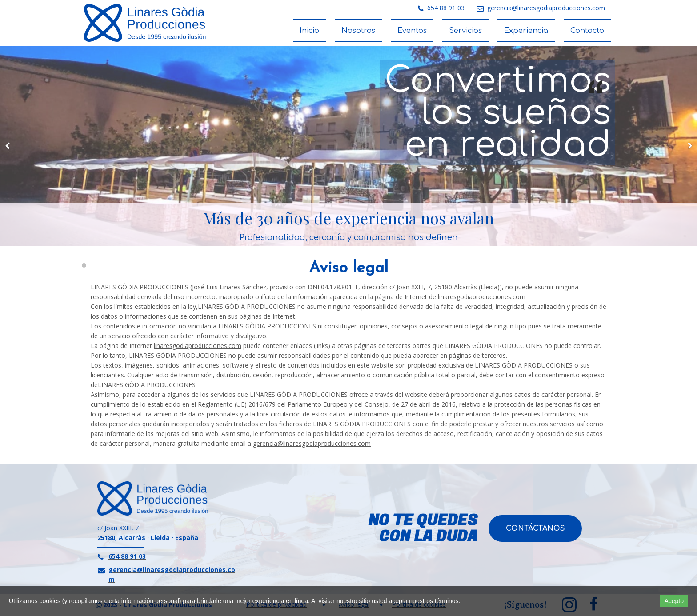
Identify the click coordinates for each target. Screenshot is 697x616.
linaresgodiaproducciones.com (482, 297)
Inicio (309, 31)
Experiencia (526, 31)
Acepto (674, 601)
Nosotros (358, 31)
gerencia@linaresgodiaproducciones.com (312, 443)
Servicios (465, 31)
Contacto (587, 31)
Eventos (412, 31)
